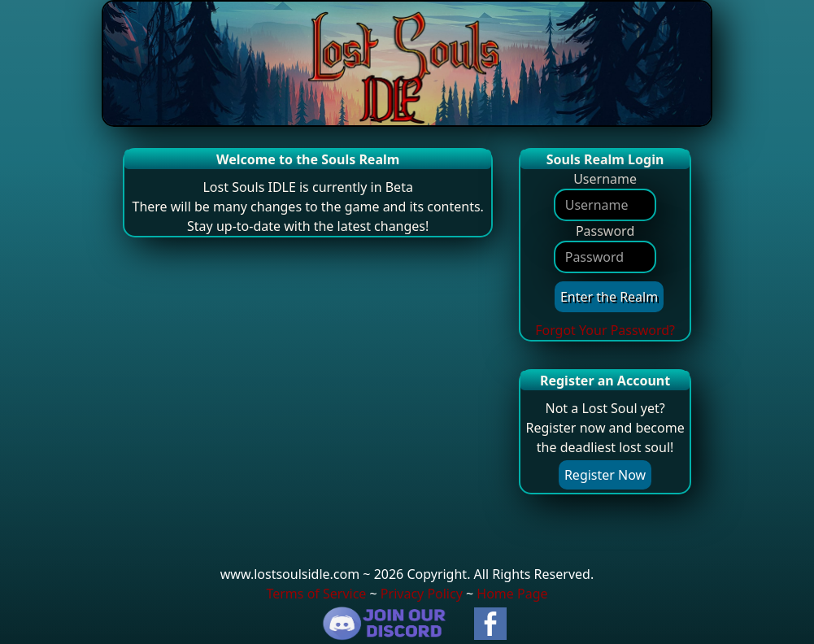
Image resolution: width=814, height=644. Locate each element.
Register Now (605, 475)
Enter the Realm (609, 297)
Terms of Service (316, 594)
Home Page (512, 594)
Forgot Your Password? (605, 330)
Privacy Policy (422, 594)
